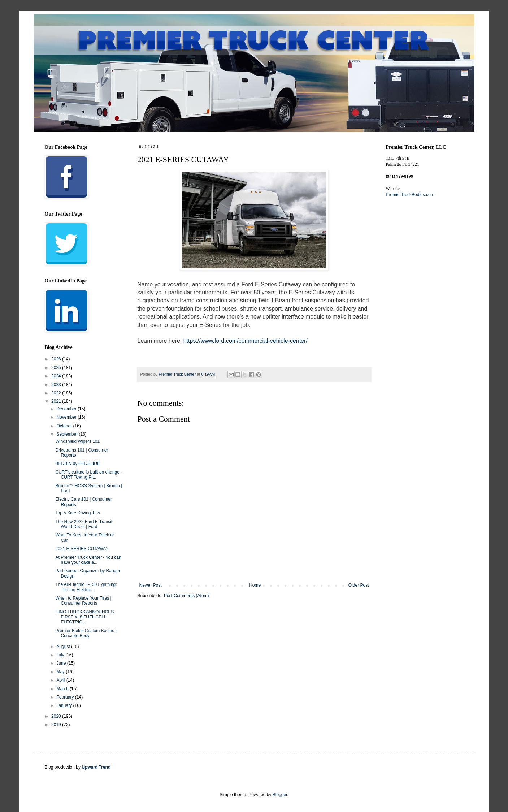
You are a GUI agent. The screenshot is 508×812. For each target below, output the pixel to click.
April (61, 680)
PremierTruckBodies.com (410, 195)
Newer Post (151, 585)
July (61, 655)
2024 (57, 376)
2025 (57, 368)
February (66, 697)
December (67, 409)
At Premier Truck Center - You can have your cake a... (88, 560)
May (61, 672)
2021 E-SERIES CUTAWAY (82, 549)
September (68, 434)
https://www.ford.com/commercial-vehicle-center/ (246, 341)
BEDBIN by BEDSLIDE (77, 463)
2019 (57, 725)
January (65, 705)
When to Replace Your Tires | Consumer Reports (83, 601)
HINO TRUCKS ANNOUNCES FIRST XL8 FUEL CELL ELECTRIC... (84, 617)
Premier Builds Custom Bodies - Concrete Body (86, 633)
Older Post (359, 585)
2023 (57, 385)
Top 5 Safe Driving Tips (77, 513)
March (63, 689)
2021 (57, 401)
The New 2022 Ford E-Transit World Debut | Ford (84, 524)
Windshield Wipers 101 (77, 441)
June (62, 663)
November (67, 417)
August (64, 647)
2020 (57, 716)
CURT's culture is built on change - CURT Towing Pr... (89, 475)
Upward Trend (96, 767)
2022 (57, 393)
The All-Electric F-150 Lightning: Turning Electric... (86, 587)
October (65, 426)
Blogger (280, 795)
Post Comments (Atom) (186, 596)
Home (255, 585)
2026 (57, 359)
